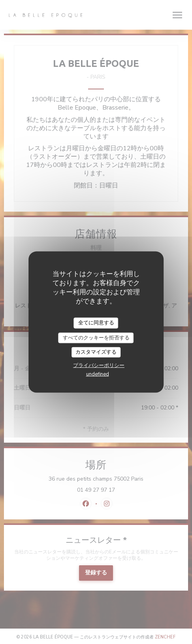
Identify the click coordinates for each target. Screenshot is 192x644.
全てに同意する (96, 323)
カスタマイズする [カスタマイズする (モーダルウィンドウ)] (96, 352)
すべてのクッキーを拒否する (96, 337)
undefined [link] (98, 374)
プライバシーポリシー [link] (99, 365)
